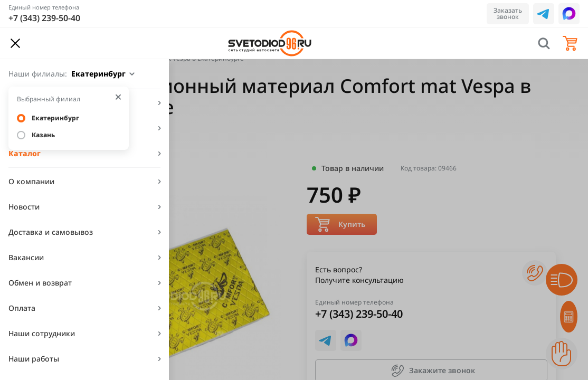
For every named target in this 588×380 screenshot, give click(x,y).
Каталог (25, 153)
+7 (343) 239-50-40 (44, 18)
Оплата (22, 308)
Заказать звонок (508, 13)
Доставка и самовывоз (51, 232)
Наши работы (34, 359)
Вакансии (26, 257)
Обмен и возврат (40, 283)
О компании (31, 181)
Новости (24, 207)
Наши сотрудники (42, 333)
